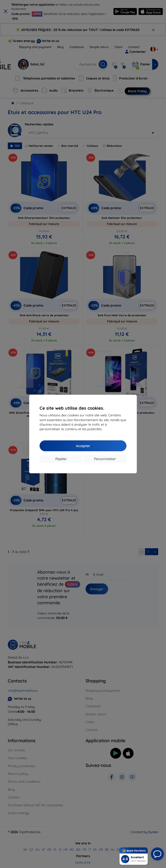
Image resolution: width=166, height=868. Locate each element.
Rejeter (61, 459)
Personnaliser (105, 459)
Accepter (83, 446)
